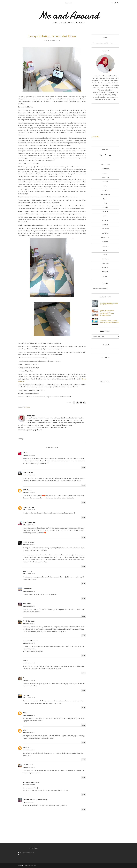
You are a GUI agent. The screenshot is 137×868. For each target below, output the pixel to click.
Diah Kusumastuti (29, 522)
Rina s (25, 713)
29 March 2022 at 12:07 (29, 545)
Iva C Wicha (27, 604)
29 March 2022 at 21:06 (29, 767)
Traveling (105, 263)
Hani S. (25, 661)
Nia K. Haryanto (29, 621)
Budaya (105, 182)
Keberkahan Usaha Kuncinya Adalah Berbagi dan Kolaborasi (109, 321)
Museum (105, 220)
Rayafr (25, 678)
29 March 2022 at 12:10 (29, 606)
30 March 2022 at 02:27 (29, 785)
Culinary (105, 190)
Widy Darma (27, 490)
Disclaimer (34, 866)
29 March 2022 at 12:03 (29, 492)
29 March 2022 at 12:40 (29, 698)
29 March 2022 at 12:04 (29, 525)
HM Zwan (26, 695)
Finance (105, 207)
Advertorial (105, 169)
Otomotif (105, 229)
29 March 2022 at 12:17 (29, 624)
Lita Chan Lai (28, 765)
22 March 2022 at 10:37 (29, 455)
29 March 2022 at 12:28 (29, 663)
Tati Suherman (28, 507)
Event (105, 199)
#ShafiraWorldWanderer (100, 289)
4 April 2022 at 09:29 (28, 802)
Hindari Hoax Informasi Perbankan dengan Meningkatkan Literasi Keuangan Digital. (107, 313)
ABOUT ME (96, 137)
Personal (26, 407)
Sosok (105, 255)
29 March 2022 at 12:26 (29, 643)
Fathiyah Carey (28, 542)
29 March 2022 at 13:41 (29, 733)
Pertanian (105, 246)
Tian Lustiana (28, 473)
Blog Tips (105, 177)
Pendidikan (105, 237)
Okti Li (25, 730)
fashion (105, 267)
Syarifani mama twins (31, 782)
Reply (84, 468)
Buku (105, 186)
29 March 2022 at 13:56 (29, 750)
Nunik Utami (28, 571)
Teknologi (105, 259)
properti (105, 272)
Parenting (105, 233)
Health (105, 212)
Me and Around (68, 15)
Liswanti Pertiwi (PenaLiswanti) (35, 800)
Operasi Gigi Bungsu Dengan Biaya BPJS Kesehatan (109, 304)
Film (105, 203)
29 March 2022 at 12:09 (29, 591)
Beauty (105, 173)
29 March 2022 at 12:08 (29, 574)
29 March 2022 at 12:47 (29, 715)
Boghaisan (27, 747)
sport (105, 276)
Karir (105, 216)
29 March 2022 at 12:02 (29, 475)
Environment (105, 194)
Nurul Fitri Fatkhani (30, 641)
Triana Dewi (27, 589)
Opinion (105, 225)
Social (105, 250)
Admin (25, 453)
